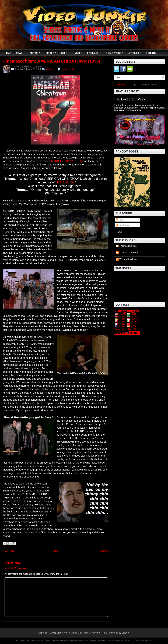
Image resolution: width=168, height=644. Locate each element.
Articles (136, 52)
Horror (52, 52)
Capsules (95, 52)
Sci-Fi (67, 52)
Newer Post (9, 551)
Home (8, 53)
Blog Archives (149, 85)
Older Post (105, 551)
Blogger (126, 633)
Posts (120, 220)
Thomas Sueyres (128, 246)
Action (36, 52)
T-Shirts (151, 53)
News (22, 52)
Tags (134, 85)
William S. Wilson (33, 66)
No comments (67, 69)
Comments (123, 225)
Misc (79, 52)
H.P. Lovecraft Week (129, 99)
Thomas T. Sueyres (129, 253)
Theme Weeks (116, 52)
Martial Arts (51, 69)
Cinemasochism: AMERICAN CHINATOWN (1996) (51, 61)
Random (121, 85)
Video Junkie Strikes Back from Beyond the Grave (82, 633)
